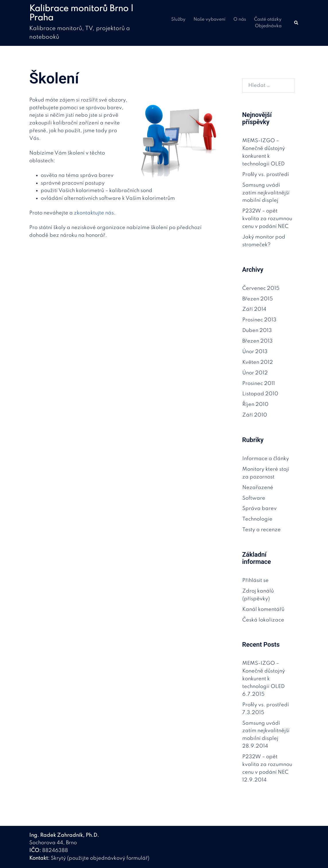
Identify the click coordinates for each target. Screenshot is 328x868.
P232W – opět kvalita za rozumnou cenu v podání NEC (267, 219)
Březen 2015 (258, 299)
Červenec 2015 (261, 288)
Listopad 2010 (260, 394)
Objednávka (268, 26)
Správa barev (259, 509)
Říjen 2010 (255, 404)
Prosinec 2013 (259, 320)
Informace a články (266, 459)
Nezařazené (258, 488)
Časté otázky (268, 19)
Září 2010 (255, 415)
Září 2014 (254, 309)
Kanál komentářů (263, 609)
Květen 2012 (258, 362)
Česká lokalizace (263, 620)
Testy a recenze (261, 530)
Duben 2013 (257, 331)
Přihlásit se (255, 580)
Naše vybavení (209, 19)
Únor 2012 (255, 373)
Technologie (257, 519)
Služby (178, 19)
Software (254, 498)
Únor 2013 (255, 352)
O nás (240, 19)
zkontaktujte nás (94, 213)
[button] (296, 23)
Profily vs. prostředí (266, 175)
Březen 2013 (257, 341)
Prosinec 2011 (259, 384)
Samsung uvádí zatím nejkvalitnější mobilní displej (266, 193)
